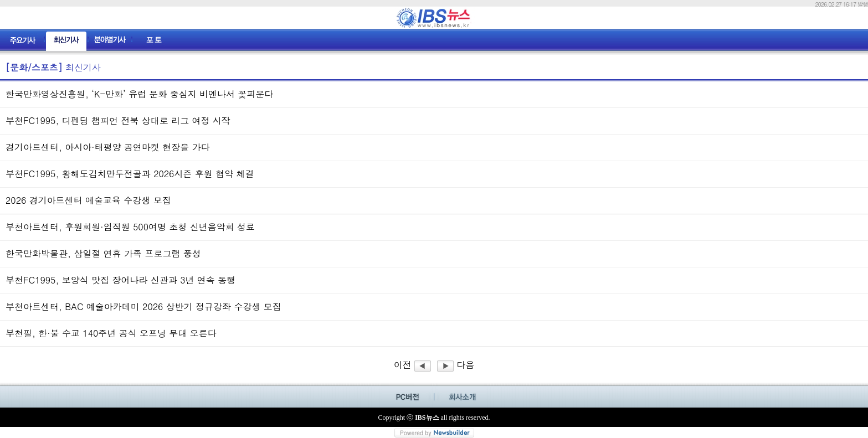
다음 (456, 365)
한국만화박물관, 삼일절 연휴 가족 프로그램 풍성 (103, 253)
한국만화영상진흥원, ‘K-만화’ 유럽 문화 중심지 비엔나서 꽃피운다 (139, 94)
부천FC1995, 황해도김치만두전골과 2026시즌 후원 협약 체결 (130, 174)
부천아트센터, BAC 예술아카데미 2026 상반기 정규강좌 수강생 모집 (143, 306)
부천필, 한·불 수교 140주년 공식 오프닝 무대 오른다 (111, 333)
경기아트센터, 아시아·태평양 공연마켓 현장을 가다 (108, 147)
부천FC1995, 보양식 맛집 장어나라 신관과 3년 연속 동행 (120, 280)
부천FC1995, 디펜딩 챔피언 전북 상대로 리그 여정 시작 (118, 120)
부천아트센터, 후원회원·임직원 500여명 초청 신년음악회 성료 (130, 227)
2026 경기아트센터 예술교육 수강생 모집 (88, 200)
